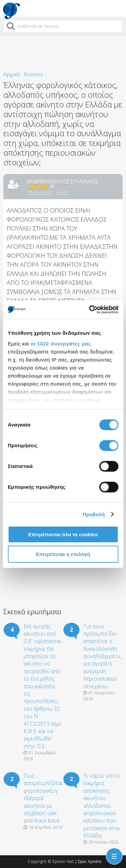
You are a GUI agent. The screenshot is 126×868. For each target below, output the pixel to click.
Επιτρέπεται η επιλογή (63, 554)
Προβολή (94, 514)
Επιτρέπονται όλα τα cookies (63, 534)
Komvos (34, 74)
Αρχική (11, 74)
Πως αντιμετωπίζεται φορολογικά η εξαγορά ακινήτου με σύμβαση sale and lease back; (43, 798)
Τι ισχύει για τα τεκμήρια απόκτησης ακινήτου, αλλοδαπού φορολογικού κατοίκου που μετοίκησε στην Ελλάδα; (102, 806)
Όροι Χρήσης (90, 861)
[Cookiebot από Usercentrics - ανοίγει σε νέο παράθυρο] (90, 310)
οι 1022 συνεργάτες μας (61, 344)
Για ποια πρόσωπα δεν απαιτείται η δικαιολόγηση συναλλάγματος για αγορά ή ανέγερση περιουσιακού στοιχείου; (102, 656)
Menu (113, 852)
